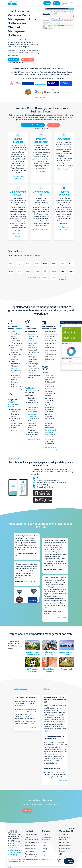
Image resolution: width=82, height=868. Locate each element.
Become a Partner (65, 846)
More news (63, 781)
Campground (67, 669)
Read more (34, 727)
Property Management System (13, 404)
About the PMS (41, 172)
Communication (41, 193)
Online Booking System (18, 193)
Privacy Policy (59, 860)
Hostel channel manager (50, 670)
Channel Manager (18, 140)
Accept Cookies (70, 861)
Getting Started (64, 843)
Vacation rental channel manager (32, 654)
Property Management (41, 140)
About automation (64, 169)
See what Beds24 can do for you (33, 125)
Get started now (28, 60)
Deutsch (71, 828)
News (47, 689)
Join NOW (27, 810)
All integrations (63, 279)
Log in (65, 3)
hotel (13, 843)
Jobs (44, 852)
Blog (44, 855)
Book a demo (13, 60)
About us (45, 834)
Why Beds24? (64, 834)
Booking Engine (32, 388)
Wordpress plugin (34, 439)
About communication (41, 229)
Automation (64, 139)
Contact (56, 3)
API (60, 854)
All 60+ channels (41, 98)
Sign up (47, 3)
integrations (49, 393)
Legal (44, 846)
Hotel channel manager (50, 653)
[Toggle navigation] (72, 3)
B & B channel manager (32, 670)
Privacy (45, 849)
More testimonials (60, 617)
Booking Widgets (31, 849)
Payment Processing (64, 193)
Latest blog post (22, 689)
